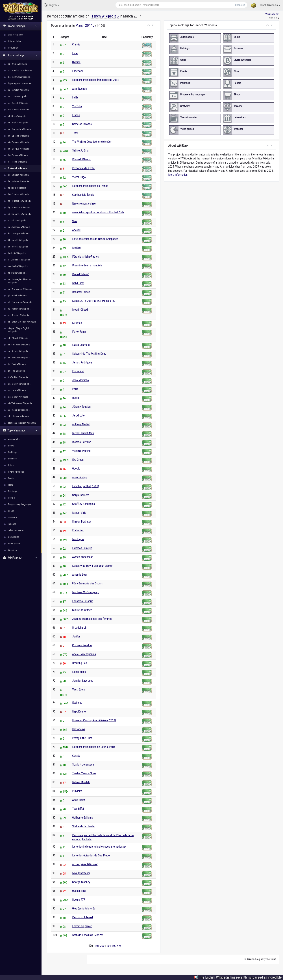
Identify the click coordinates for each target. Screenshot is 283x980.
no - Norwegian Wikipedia (20, 289)
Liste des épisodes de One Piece (91, 855)
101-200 (100, 946)
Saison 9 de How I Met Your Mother (92, 566)
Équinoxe (77, 703)
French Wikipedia (266, 5)
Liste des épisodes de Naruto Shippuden (95, 239)
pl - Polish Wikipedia (18, 296)
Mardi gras (78, 539)
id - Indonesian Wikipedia (20, 214)
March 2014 (85, 25)
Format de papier (82, 926)
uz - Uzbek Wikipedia (18, 397)
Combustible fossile (83, 195)
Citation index (15, 41)
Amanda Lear (80, 575)
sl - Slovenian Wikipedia (19, 345)
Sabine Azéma (80, 151)
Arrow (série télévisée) (85, 864)
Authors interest (16, 35)
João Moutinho (80, 380)
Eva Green (78, 460)
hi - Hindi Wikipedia (17, 188)
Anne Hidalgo (80, 477)
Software (12, 517)
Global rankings (20, 26)
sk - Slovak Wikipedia (18, 338)
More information (178, 175)
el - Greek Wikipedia (17, 116)
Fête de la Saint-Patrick (86, 257)
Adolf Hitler (79, 800)
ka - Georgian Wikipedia (19, 234)
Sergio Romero (81, 495)
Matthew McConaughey (85, 592)
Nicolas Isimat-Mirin (83, 433)
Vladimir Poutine (81, 451)
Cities (11, 465)
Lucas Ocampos (81, 345)
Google (76, 469)
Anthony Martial (81, 424)
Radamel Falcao (81, 292)
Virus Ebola (78, 689)
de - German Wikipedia (18, 110)
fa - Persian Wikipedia (18, 155)
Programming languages (19, 504)
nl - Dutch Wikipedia (17, 273)
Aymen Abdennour (82, 557)
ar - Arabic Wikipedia (18, 64)
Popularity (13, 48)
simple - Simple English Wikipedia (19, 330)
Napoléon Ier (79, 712)
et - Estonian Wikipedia (19, 142)
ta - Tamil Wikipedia (17, 364)
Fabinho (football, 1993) (86, 486)
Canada (76, 756)
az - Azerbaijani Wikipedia (20, 70)
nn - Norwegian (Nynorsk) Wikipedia (20, 281)
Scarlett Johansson (83, 765)
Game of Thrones (82, 124)
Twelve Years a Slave (84, 773)
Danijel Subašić (81, 274)
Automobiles (14, 439)
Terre (75, 133)
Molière (76, 248)
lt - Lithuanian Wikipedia (19, 260)
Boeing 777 (79, 900)
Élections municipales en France (90, 186)
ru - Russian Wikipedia (18, 315)
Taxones (12, 524)
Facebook (78, 71)
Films (11, 485)
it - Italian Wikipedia (17, 221)
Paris (75, 389)
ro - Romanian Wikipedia (19, 309)
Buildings (13, 452)
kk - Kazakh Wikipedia (18, 240)
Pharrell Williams (81, 159)
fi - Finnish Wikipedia (18, 162)
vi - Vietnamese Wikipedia (20, 403)
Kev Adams (79, 729)
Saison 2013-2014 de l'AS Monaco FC (93, 301)
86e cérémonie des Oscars (87, 583)
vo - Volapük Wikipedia (19, 410)
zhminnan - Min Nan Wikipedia (22, 423)
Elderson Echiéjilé (82, 548)
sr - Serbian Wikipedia (18, 351)
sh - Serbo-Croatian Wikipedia (22, 322)
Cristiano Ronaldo (82, 645)
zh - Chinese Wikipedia (19, 416)
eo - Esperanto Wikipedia (20, 129)
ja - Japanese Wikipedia (19, 227)
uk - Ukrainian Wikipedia (19, 384)
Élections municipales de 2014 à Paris (94, 747)
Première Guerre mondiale (87, 265)
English (52, 5)
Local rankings (20, 55)
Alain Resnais (80, 89)
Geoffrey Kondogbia (83, 504)
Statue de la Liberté (83, 826)
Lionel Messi (79, 672)
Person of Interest (83, 917)
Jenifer (76, 636)
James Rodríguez (82, 362)
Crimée (76, 44)
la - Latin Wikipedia (17, 253)
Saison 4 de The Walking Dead (89, 354)
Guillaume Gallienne (83, 818)
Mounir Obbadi (80, 310)
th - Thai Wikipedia (17, 371)
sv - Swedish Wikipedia (19, 358)
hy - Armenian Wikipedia (19, 208)
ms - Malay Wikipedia (18, 266)
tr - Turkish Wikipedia (18, 377)
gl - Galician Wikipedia (18, 175)
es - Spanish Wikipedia (19, 136)
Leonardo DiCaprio (83, 601)
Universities (14, 537)
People (11, 498)
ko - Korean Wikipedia (18, 247)
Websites (12, 550)
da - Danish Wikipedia (18, 103)
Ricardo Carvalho (82, 442)
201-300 (111, 946)
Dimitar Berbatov (82, 522)
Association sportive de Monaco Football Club (98, 212)
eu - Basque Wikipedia (18, 149)
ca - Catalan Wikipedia (18, 90)
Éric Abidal (78, 371)
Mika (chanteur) (81, 873)
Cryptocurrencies (16, 472)
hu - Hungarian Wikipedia (20, 201)
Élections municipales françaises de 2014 (95, 80)
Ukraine (76, 62)
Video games (14, 544)
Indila (75, 97)
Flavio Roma (79, 332)
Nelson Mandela (81, 782)
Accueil (76, 230)
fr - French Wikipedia (18, 168)
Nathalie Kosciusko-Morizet (88, 935)
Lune (75, 53)
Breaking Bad (80, 663)
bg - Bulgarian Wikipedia (19, 83)
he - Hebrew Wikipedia (18, 181)
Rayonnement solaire (84, 204)
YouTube (77, 106)
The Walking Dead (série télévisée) (92, 142)
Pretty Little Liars (82, 738)
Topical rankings (20, 430)
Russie (76, 398)
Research (240, 5)
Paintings (12, 491)
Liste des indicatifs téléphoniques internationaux (99, 847)
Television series (16, 530)
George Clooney (81, 882)
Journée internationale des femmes (92, 619)
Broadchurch (79, 628)
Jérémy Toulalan (81, 407)
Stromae (77, 323)
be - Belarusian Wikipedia (20, 77)
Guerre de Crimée (82, 610)
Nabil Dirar (78, 283)
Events (11, 478)
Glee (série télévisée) (84, 908)
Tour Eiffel (78, 809)
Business (12, 459)
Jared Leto (78, 416)
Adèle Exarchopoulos (84, 654)
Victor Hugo (79, 177)
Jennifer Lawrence (83, 681)
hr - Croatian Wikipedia (19, 194)
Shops (11, 511)
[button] (145, 25)
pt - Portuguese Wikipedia (20, 302)
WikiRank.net (21, 558)
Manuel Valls (79, 513)
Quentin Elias (79, 891)
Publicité (77, 791)
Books (11, 446)
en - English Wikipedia (18, 123)
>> (120, 946)
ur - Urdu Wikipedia (17, 390)
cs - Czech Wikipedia (18, 96)
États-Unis (78, 530)
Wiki (74, 221)
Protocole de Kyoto (83, 168)
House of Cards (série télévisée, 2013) (94, 720)
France (76, 115)
